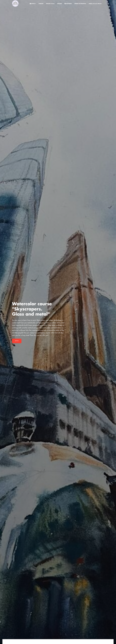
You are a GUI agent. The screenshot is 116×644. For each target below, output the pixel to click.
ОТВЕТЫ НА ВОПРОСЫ (80, 4)
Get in (17, 341)
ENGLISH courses (50, 4)
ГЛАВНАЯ (41, 4)
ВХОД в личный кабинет (95, 4)
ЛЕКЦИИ (60, 4)
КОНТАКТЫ (68, 4)
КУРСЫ (33, 4)
